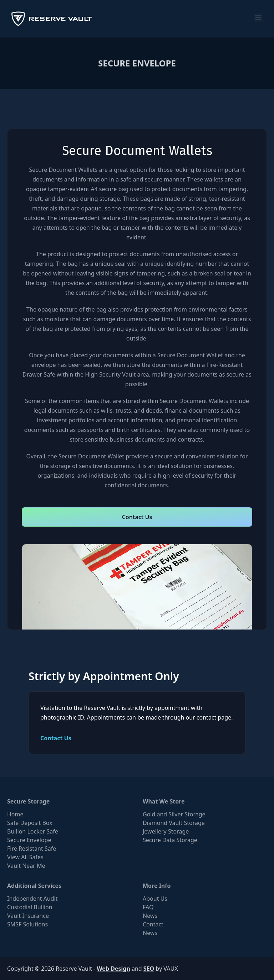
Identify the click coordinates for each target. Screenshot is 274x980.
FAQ (148, 907)
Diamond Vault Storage (174, 823)
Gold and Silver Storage (174, 814)
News (150, 916)
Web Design (113, 969)
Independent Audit (32, 899)
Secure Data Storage (170, 840)
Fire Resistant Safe (32, 849)
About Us (155, 899)
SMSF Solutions (27, 924)
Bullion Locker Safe (33, 831)
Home (15, 814)
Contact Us (137, 517)
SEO (149, 969)
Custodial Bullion (30, 907)
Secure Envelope (29, 840)
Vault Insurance (28, 916)
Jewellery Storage (166, 831)
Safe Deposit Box (30, 823)
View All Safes (25, 857)
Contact (153, 924)
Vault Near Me (26, 866)
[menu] (258, 18)
